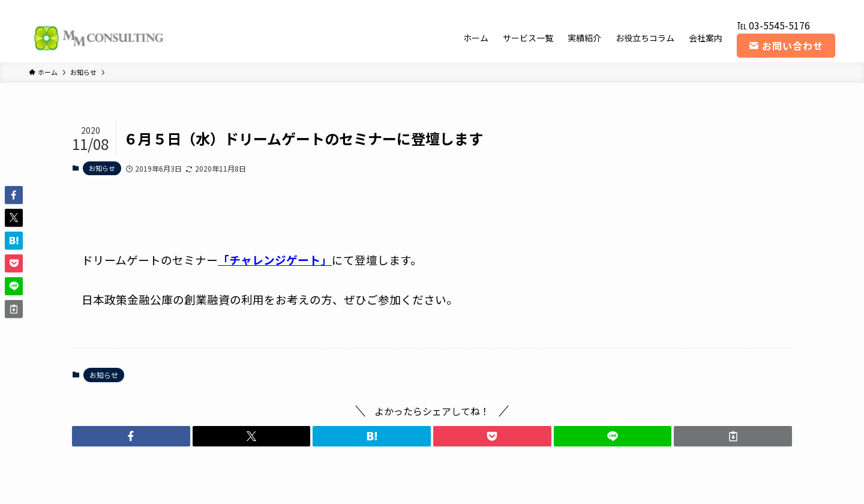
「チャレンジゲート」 (275, 259)
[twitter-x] (765, 7)
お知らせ (102, 168)
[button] (131, 436)
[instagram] (781, 7)
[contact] (827, 7)
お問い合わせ (786, 46)
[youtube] (796, 7)
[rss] (812, 7)
